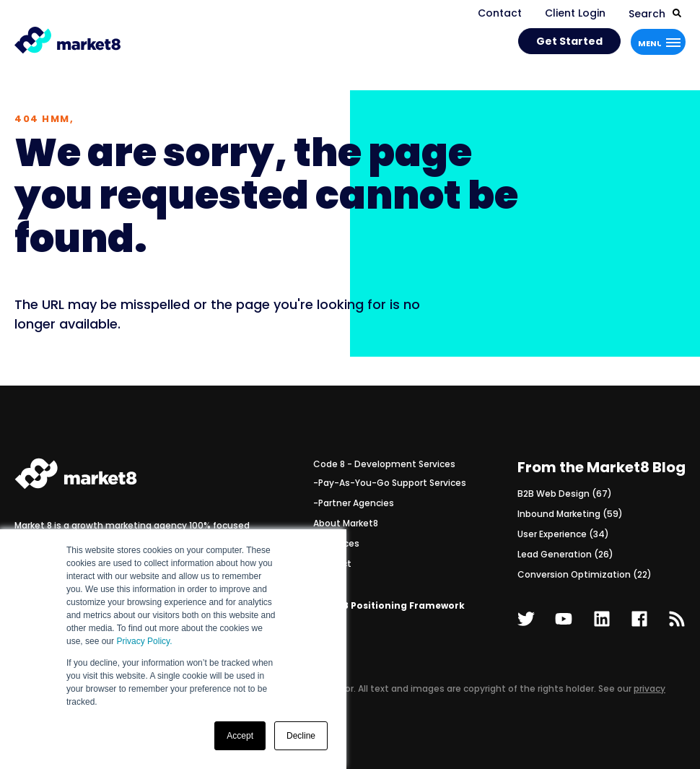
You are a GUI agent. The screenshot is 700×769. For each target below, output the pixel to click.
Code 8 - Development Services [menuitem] (384, 464)
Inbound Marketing (570, 514)
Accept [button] (240, 736)
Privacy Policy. (144, 641)
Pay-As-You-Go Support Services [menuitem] (392, 483)
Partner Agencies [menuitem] (356, 503)
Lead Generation (565, 554)
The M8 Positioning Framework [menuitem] (389, 605)
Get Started (569, 41)
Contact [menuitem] (500, 13)
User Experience (563, 534)
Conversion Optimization (585, 574)
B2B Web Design (565, 494)
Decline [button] (301, 736)
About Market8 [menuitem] (346, 523)
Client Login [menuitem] (575, 13)
